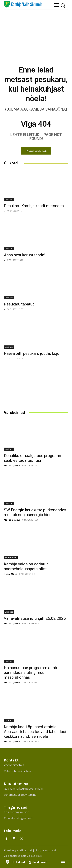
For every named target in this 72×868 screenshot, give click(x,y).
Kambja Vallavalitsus (30, 856)
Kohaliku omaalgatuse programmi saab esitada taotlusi (34, 458)
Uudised (9, 199)
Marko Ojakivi (12, 465)
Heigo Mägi (10, 574)
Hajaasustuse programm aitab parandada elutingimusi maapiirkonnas (30, 673)
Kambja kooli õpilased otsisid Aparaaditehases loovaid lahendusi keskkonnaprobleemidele (35, 732)
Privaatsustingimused (18, 818)
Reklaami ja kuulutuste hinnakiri (24, 788)
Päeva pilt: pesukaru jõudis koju (32, 353)
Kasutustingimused (17, 812)
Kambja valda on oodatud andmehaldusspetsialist (26, 566)
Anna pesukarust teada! (24, 255)
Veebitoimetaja (14, 765)
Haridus (9, 720)
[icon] (7, 861)
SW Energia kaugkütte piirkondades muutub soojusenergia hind (35, 512)
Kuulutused (11, 558)
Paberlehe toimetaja (17, 771)
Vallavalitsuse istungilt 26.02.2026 (35, 618)
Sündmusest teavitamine (20, 795)
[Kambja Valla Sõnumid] (23, 4)
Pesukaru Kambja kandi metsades (34, 206)
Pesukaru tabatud (19, 304)
